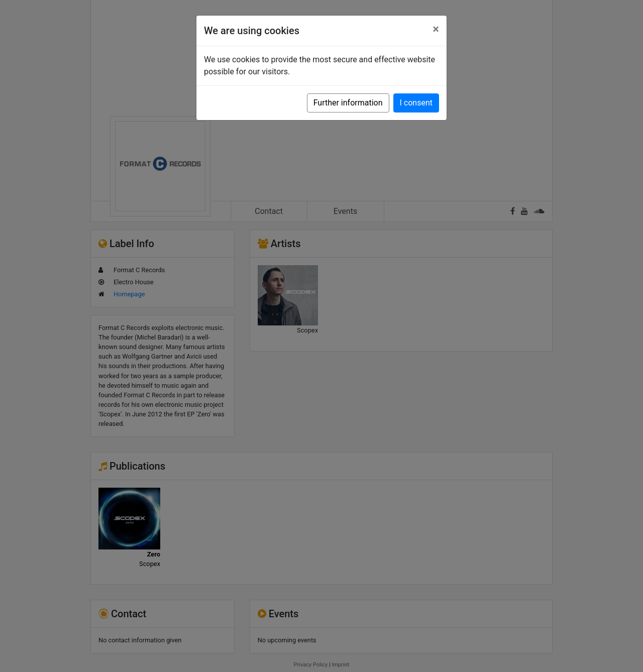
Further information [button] (348, 103)
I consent (416, 103)
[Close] (436, 29)
